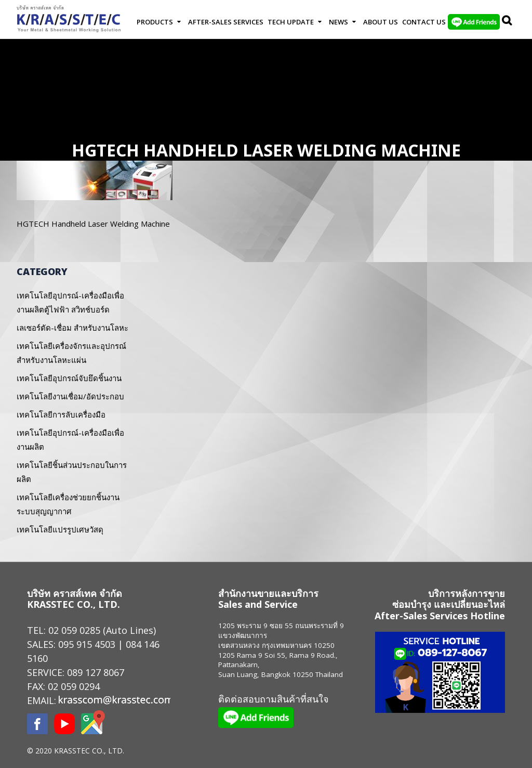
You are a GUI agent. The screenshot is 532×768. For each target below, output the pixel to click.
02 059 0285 (74, 630)
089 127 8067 (96, 672)
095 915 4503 (87, 644)
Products (155, 22)
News (338, 22)
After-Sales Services (226, 22)
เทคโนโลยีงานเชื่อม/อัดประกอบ (70, 396)
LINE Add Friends (474, 22)
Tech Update (291, 22)
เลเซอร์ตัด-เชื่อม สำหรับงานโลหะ (72, 328)
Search (508, 22)
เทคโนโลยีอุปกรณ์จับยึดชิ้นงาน (69, 378)
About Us (381, 22)
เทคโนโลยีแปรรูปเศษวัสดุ (60, 529)
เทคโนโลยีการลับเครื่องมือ (61, 414)
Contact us (424, 22)
